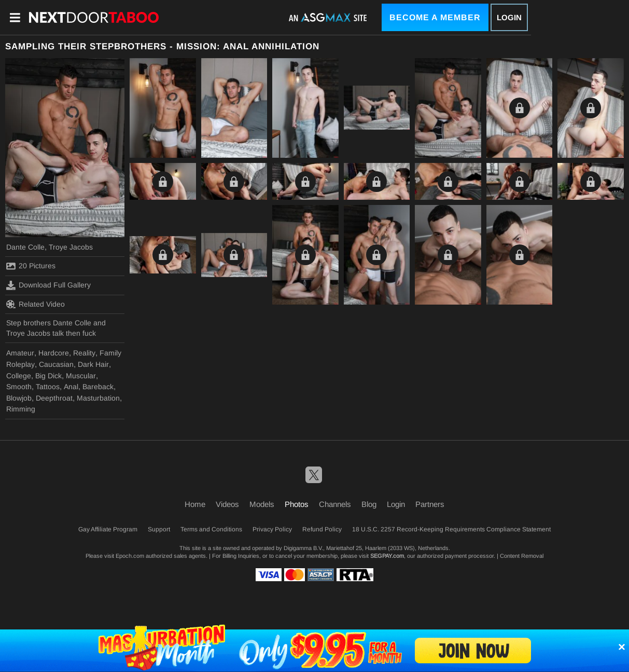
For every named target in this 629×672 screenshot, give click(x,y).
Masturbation (98, 398)
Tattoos (48, 387)
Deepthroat (54, 398)
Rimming (21, 409)
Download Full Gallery (48, 285)
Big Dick (48, 376)
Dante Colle (25, 247)
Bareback (98, 387)
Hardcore (54, 353)
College (19, 376)
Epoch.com (130, 556)
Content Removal (522, 556)
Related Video (36, 304)
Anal (71, 387)
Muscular (81, 376)
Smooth (19, 387)
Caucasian (56, 364)
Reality (84, 353)
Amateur (20, 353)
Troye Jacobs (71, 247)
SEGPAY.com (387, 556)
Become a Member (435, 17)
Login (509, 17)
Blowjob (19, 398)
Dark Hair (93, 364)
